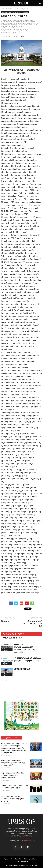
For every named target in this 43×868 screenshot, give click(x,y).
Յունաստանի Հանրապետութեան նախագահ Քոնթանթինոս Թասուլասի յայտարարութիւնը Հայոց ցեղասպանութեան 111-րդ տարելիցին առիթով (14, 748)
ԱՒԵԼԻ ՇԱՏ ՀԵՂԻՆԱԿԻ (12, 638)
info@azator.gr (29, 841)
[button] (40, 3)
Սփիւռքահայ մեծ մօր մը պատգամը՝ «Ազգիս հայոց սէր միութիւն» (12, 799)
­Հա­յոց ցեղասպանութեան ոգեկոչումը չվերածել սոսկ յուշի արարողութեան (13, 763)
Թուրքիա (26, 12)
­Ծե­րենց (5, 621)
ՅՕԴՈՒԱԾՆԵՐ (17, 12)
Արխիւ (17, 861)
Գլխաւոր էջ (9, 859)
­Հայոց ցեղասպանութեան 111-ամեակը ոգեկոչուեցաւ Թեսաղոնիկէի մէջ (13, 775)
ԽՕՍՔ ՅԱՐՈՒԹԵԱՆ (22, 669)
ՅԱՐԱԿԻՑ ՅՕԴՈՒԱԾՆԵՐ (13, 634)
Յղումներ (18, 859)
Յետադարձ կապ (31, 859)
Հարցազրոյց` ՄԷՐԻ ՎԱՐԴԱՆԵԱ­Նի (32, 624)
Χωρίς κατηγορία (6, 12)
